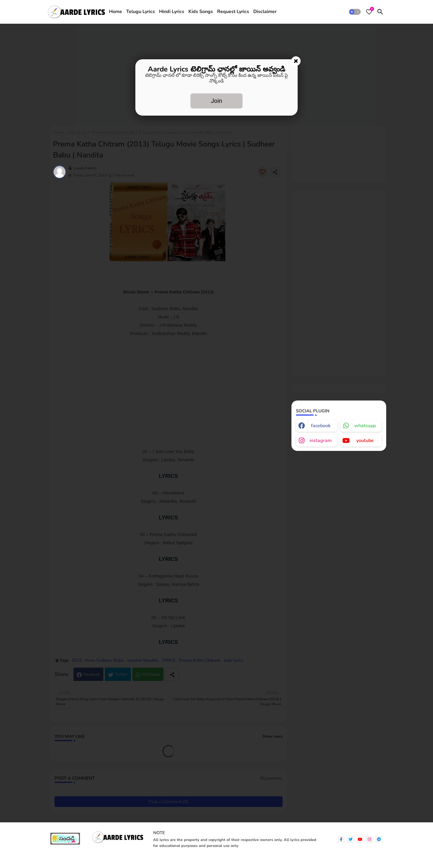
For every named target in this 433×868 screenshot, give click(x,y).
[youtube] (360, 839)
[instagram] (369, 839)
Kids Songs (201, 12)
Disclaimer (265, 12)
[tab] (116, 12)
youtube (365, 441)
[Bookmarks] (369, 12)
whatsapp (365, 426)
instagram (321, 441)
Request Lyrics (233, 12)
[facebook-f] (341, 839)
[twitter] (351, 839)
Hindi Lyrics (172, 12)
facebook (321, 426)
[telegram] (379, 839)
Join (216, 101)
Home (116, 12)
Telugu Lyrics (141, 12)
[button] (355, 12)
